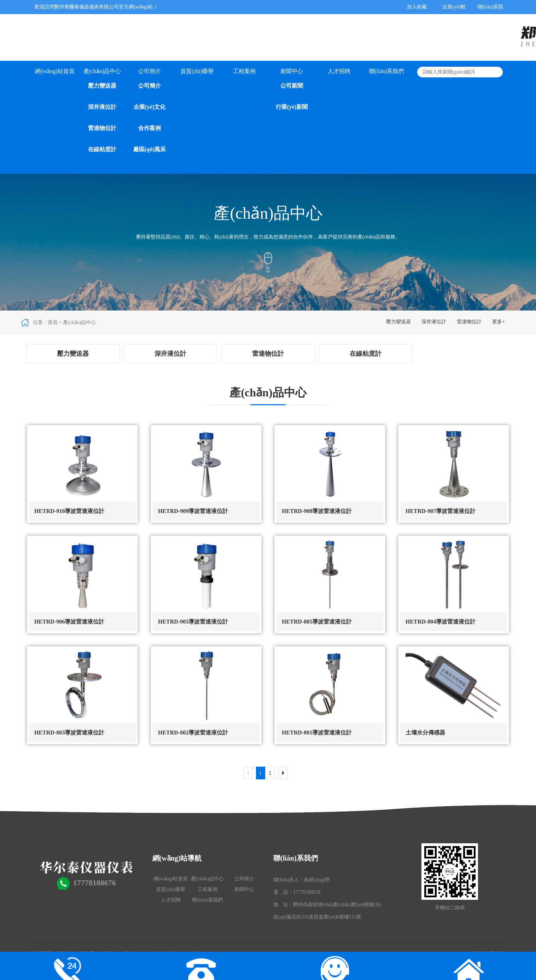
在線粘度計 (102, 149)
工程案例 (244, 71)
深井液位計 (102, 107)
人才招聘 (339, 71)
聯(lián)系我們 (387, 71)
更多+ (499, 322)
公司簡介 (150, 71)
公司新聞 (292, 86)
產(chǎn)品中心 (102, 71)
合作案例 (150, 128)
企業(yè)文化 (150, 107)
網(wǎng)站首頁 (55, 71)
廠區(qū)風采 (150, 149)
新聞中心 (292, 71)
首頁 (53, 322)
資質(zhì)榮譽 (197, 71)
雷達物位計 (102, 128)
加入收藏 (417, 7)
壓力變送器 (102, 86)
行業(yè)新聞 (292, 107)
